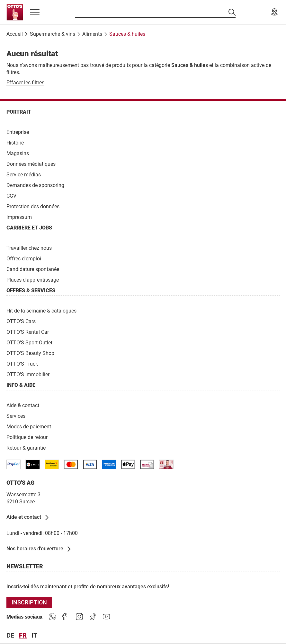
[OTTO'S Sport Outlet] (29, 342)
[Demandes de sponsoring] (35, 185)
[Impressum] (19, 217)
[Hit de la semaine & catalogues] (41, 310)
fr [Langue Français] (23, 636)
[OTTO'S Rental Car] (28, 332)
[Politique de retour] (27, 437)
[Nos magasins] (274, 12)
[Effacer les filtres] (25, 83)
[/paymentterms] (13, 464)
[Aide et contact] (28, 518)
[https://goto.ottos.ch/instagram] (79, 617)
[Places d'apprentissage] (33, 280)
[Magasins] (18, 153)
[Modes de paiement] (29, 426)
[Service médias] (24, 174)
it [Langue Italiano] (34, 636)
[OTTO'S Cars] (21, 321)
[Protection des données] (33, 206)
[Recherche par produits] (155, 12)
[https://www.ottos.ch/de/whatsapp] (52, 617)
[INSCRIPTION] (29, 602)
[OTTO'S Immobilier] (28, 374)
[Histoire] (15, 142)
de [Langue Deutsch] (10, 636)
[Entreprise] (18, 132)
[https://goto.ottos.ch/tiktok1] (93, 617)
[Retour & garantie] (26, 448)
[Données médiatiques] (31, 164)
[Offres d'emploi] (24, 258)
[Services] (16, 416)
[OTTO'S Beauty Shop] (30, 353)
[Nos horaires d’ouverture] (39, 549)
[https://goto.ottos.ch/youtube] (106, 617)
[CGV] (11, 196)
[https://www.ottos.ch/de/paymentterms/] (128, 464)
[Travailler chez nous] (29, 248)
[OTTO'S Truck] (22, 364)
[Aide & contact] (23, 405)
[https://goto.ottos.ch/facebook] (66, 617)
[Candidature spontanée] (33, 269)
